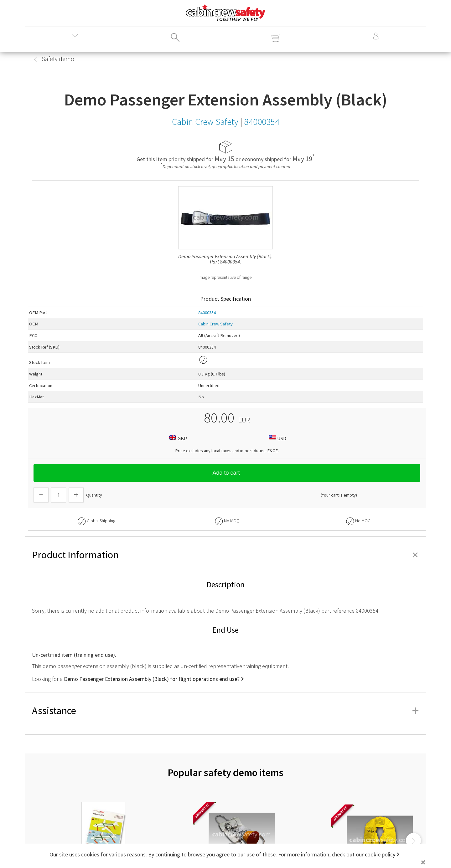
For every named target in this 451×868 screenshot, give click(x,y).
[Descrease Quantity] (41, 495)
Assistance (225, 711)
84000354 (207, 313)
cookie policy (380, 854)
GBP (177, 438)
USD (277, 438)
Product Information (225, 555)
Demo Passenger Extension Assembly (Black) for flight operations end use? (152, 679)
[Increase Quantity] (76, 495)
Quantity (94, 495)
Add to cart (227, 473)
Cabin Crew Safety (215, 324)
